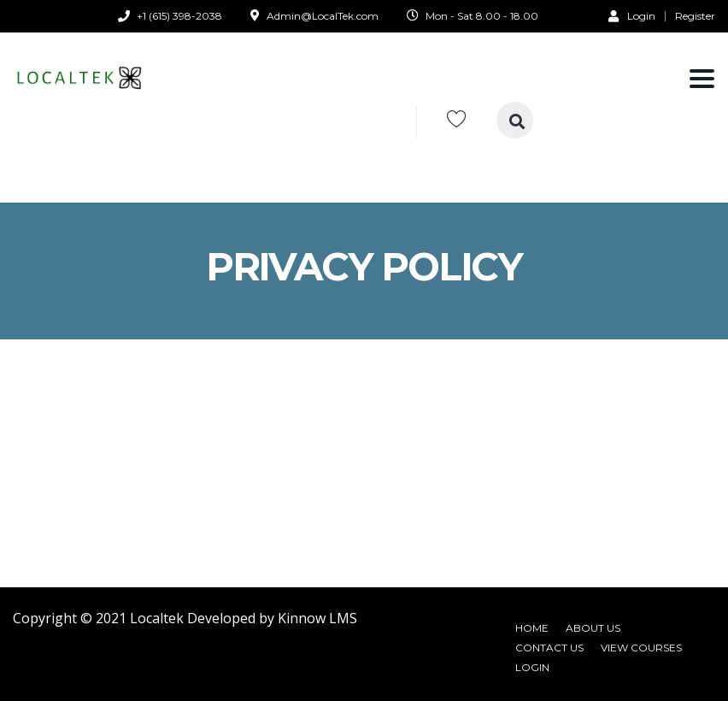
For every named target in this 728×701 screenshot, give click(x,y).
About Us (593, 628)
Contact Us (549, 648)
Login (632, 15)
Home (532, 628)
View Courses (641, 648)
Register (695, 16)
